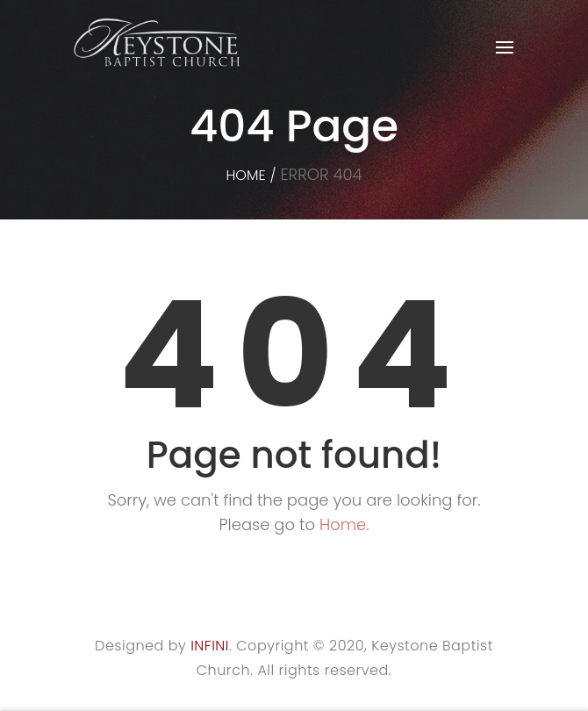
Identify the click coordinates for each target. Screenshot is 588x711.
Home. (344, 524)
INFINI (210, 646)
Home (245, 175)
